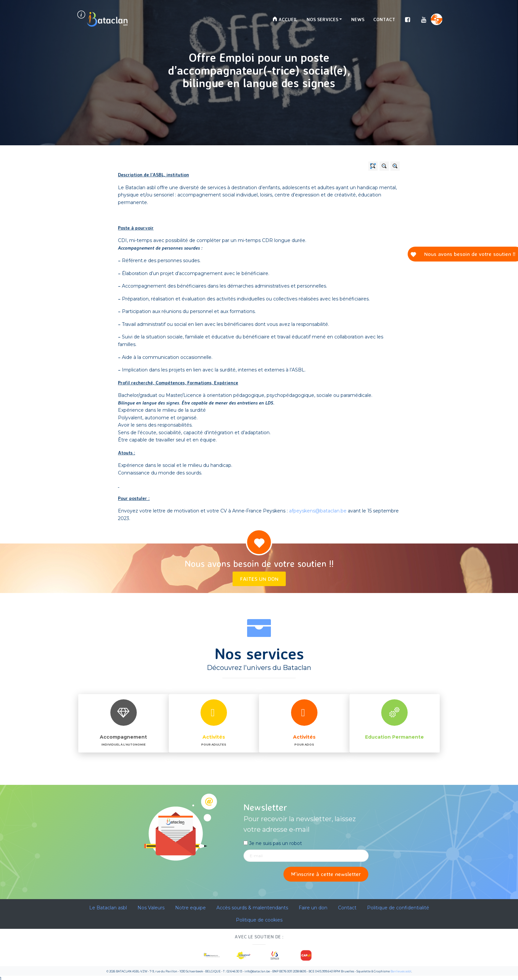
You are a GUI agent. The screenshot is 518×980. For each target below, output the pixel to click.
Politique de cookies (259, 920)
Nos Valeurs (151, 908)
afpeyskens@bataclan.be (318, 511)
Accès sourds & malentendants (252, 908)
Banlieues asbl (401, 971)
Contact (384, 19)
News (358, 19)
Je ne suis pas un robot (273, 843)
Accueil (285, 19)
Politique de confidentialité (398, 908)
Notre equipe (190, 908)
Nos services (322, 19)
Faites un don (259, 579)
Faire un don (313, 908)
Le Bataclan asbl (108, 908)
